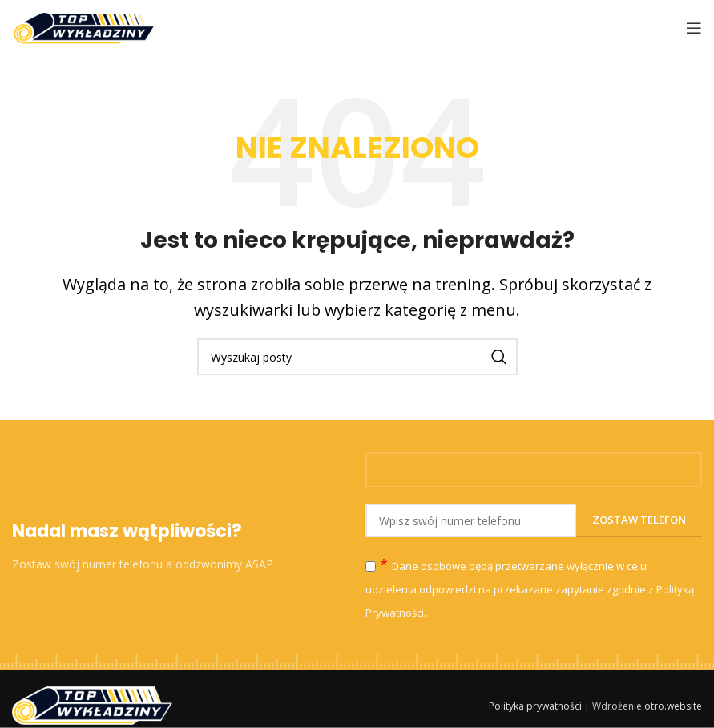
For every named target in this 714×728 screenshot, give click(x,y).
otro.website (673, 706)
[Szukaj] (357, 357)
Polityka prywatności (535, 706)
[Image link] (92, 704)
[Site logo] (84, 26)
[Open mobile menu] (694, 28)
